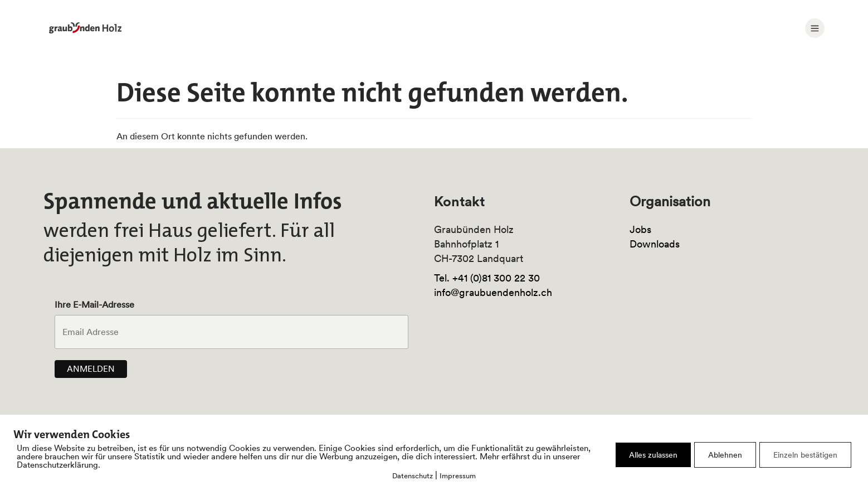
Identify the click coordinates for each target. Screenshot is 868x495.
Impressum (458, 476)
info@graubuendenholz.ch (493, 292)
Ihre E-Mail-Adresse (94, 304)
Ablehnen (725, 455)
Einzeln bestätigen (805, 455)
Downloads (655, 244)
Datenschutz (413, 476)
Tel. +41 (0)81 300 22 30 (487, 278)
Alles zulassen (653, 455)
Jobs (640, 229)
